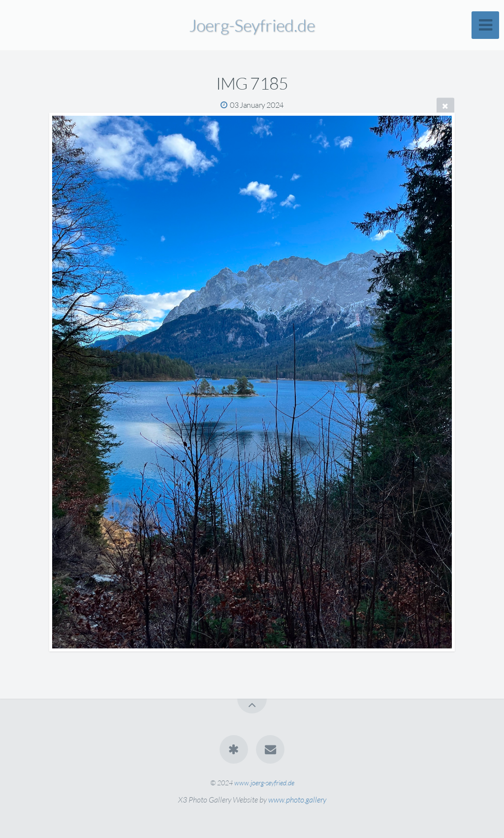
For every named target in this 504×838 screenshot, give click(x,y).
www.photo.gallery (297, 800)
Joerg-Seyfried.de (252, 25)
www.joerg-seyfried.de (264, 783)
